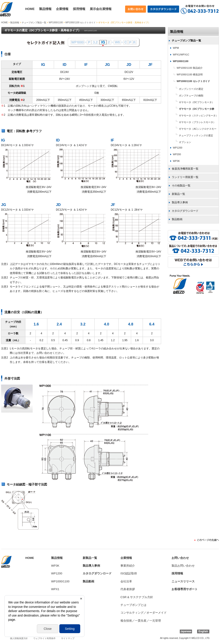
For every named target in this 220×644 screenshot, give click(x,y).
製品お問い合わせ (183, 566)
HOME (30, 9)
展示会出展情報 (101, 9)
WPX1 (55, 589)
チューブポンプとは (133, 605)
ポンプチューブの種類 (191, 96)
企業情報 (62, 9)
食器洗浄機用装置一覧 (185, 169)
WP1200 (178, 148)
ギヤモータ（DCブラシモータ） (197, 102)
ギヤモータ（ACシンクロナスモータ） (192, 129)
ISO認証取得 (129, 573)
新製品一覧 (178, 194)
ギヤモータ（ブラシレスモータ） (197, 122)
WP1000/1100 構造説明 (190, 74)
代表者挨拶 (128, 589)
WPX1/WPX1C (181, 55)
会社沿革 (126, 581)
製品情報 (45, 9)
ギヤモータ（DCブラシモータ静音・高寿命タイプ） (191, 109)
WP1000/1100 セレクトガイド (80, 23)
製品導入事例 (180, 202)
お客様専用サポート (185, 589)
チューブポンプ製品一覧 (34, 23)
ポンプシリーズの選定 (191, 89)
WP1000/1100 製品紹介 (190, 68)
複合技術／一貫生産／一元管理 (141, 621)
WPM (176, 48)
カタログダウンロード (185, 211)
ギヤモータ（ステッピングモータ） (198, 115)
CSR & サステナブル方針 (137, 597)
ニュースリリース (183, 581)
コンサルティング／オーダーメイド (144, 613)
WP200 (177, 154)
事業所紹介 (128, 566)
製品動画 (177, 219)
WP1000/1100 (56, 23)
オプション (185, 142)
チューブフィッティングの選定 (196, 135)
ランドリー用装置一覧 (185, 177)
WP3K (176, 161)
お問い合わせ (180, 558)
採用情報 (79, 9)
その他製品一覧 (181, 186)
